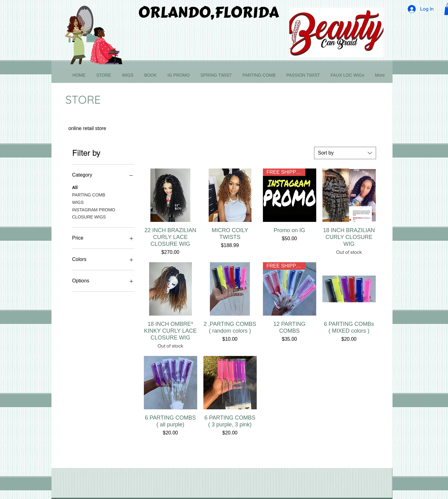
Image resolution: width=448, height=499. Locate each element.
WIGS (78, 202)
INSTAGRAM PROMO (94, 209)
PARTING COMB (89, 194)
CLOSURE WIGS (89, 216)
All (75, 187)
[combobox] (345, 153)
